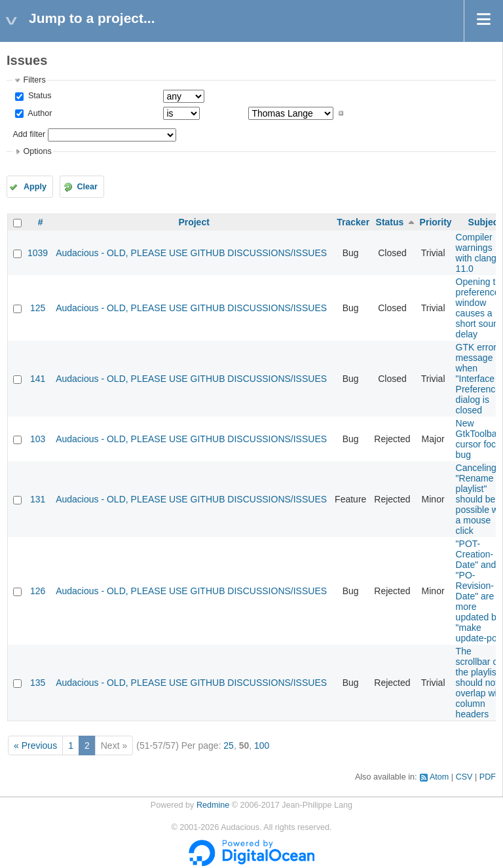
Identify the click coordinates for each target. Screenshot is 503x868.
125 (38, 308)
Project (194, 222)
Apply (35, 187)
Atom (439, 777)
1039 (38, 253)
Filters (34, 80)
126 (38, 591)
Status (38, 96)
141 (38, 379)
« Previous (35, 745)
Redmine (213, 805)
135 (38, 683)
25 (229, 745)
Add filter (29, 134)
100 (262, 745)
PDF (488, 777)
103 (38, 439)
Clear (87, 187)
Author (39, 113)
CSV (464, 777)
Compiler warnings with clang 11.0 (476, 253)
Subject (485, 222)
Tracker (353, 222)
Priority (436, 222)
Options (37, 151)
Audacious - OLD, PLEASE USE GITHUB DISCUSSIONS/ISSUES (191, 253)
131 (38, 499)
